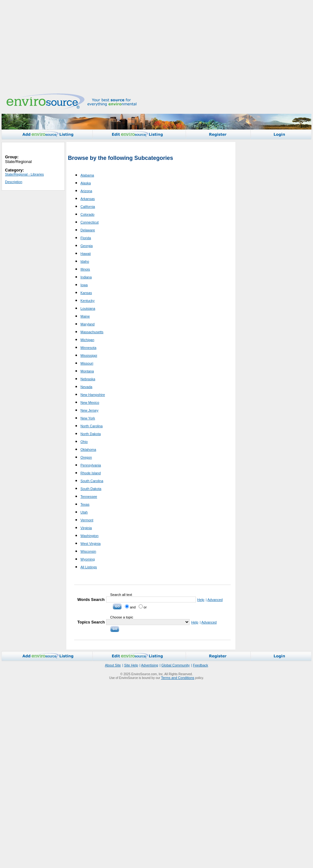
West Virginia (90, 544)
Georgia (87, 246)
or (143, 607)
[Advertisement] (141, 45)
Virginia (86, 528)
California (88, 207)
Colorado (87, 214)
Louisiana (88, 308)
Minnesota (88, 348)
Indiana (86, 277)
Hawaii (86, 254)
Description (14, 182)
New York (88, 418)
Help (201, 600)
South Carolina (92, 481)
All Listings (89, 567)
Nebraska (88, 379)
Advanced (215, 600)
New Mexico (90, 402)
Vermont (87, 520)
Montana (87, 371)
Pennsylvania (91, 465)
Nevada (86, 387)
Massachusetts (92, 332)
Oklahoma (88, 450)
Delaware (88, 230)
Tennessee (89, 497)
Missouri (87, 363)
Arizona (86, 191)
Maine (85, 316)
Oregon (86, 457)
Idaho (85, 261)
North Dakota (91, 434)
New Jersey (89, 410)
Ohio (84, 442)
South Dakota (91, 489)
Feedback (200, 665)
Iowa (84, 285)
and (130, 607)
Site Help (131, 665)
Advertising (150, 665)
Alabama (87, 175)
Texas (85, 504)
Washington (90, 536)
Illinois (85, 269)
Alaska (86, 183)
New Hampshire (93, 395)
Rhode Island (91, 473)
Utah (84, 512)
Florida (86, 238)
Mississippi (89, 355)
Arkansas (88, 199)
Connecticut (90, 222)
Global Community (176, 665)
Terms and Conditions (177, 678)
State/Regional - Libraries (24, 174)
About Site (113, 665)
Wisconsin (88, 551)
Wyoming (88, 559)
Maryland (87, 324)
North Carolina (92, 426)
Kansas (86, 293)
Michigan (87, 340)
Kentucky (87, 301)
